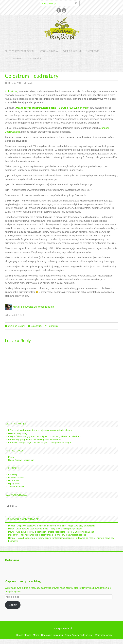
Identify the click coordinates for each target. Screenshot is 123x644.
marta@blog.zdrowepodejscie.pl (37, 307)
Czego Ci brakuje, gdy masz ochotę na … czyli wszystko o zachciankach (45, 436)
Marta (30, 83)
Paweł (11, 532)
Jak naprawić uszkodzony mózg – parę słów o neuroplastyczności (49, 529)
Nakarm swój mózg (18, 433)
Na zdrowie (92, 51)
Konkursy (13, 474)
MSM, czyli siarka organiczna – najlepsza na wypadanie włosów (40, 430)
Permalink (53, 326)
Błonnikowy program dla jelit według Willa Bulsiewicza (35, 439)
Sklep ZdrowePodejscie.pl (20, 51)
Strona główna (49, 51)
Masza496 (13, 535)
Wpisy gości (34, 58)
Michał (11, 526)
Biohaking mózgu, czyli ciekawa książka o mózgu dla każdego (40, 443)
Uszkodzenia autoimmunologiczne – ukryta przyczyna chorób (52, 108)
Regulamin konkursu (52, 635)
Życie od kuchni (72, 51)
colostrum (36, 326)
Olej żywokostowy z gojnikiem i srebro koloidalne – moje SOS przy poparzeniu (56, 526)
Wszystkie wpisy (103, 635)
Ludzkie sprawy (14, 58)
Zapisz (13, 605)
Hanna (11, 538)
